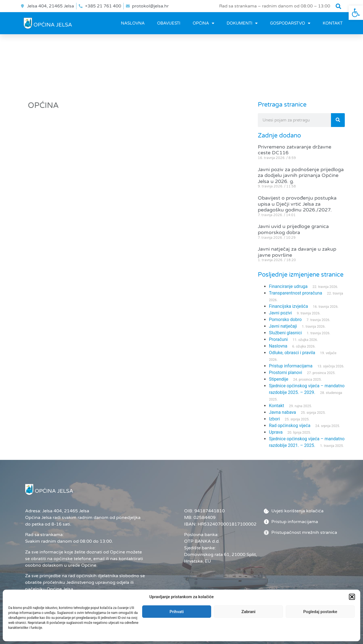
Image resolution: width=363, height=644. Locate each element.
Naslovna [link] (133, 23)
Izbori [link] (274, 419)
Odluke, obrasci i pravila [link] (292, 353)
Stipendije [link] (279, 379)
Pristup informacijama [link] (291, 366)
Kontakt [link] (333, 23)
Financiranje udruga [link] (288, 286)
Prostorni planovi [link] (285, 373)
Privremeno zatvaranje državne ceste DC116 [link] (295, 150)
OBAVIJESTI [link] (169, 23)
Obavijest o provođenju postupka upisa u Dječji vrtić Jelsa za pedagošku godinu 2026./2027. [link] (297, 204)
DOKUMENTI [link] (242, 23)
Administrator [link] (223, 631)
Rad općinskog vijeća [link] (290, 426)
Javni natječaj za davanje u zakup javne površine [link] (297, 252)
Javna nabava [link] (282, 412)
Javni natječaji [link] (283, 326)
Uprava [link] (276, 432)
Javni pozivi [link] (280, 313)
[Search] (338, 120)
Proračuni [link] (278, 339)
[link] (356, 13)
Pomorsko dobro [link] (285, 320)
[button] (338, 6)
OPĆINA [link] (203, 23)
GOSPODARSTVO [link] (290, 23)
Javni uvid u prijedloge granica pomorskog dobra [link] (293, 229)
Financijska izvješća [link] (288, 306)
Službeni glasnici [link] (285, 333)
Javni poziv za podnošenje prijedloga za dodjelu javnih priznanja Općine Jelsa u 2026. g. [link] (301, 175)
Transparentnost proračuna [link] (296, 293)
